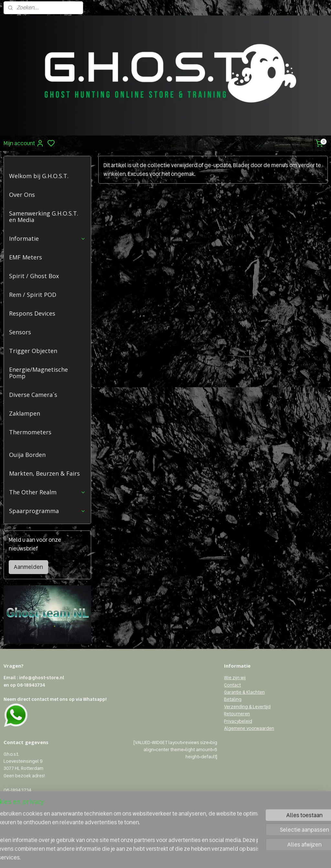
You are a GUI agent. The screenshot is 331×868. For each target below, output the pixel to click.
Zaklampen (25, 413)
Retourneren (237, 714)
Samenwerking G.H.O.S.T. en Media (44, 217)
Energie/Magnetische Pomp (38, 373)
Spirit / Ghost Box (34, 276)
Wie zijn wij (235, 678)
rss (196, 856)
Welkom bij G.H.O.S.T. (39, 176)
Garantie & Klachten (244, 692)
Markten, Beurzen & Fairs (44, 473)
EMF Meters (26, 257)
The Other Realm (47, 492)
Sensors (20, 332)
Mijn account (24, 143)
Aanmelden (28, 567)
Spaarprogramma (47, 511)
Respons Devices (32, 313)
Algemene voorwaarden (249, 728)
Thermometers (30, 432)
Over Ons (22, 195)
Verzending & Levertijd (247, 707)
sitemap (185, 856)
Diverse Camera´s (33, 395)
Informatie (47, 238)
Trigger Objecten (33, 351)
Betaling (233, 699)
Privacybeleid (238, 721)
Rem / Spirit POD (33, 295)
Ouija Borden (27, 455)
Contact (232, 685)
